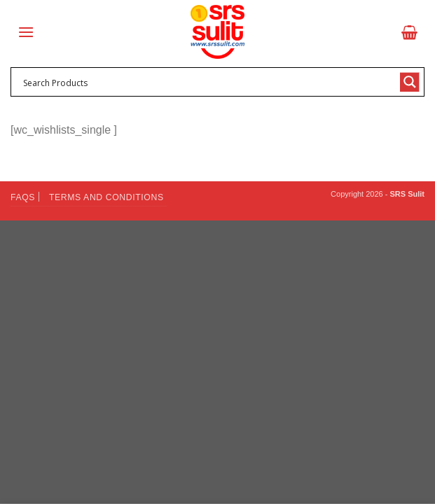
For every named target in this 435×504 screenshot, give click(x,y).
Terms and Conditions (106, 197)
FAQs (23, 197)
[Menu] (26, 32)
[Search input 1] (208, 82)
